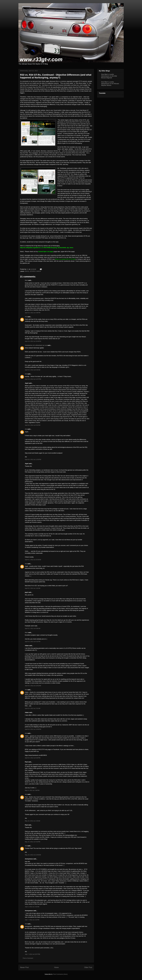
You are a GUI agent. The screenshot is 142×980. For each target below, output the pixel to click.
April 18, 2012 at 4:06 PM (33, 313)
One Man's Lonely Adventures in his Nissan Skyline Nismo (110, 84)
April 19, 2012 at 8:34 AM (33, 370)
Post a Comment (28, 958)
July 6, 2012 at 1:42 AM (32, 907)
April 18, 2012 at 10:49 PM (33, 341)
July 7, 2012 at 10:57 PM (32, 954)
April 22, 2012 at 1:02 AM (33, 588)
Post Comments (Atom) (60, 974)
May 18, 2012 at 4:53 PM (33, 842)
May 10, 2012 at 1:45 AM (33, 821)
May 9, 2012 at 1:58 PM (32, 790)
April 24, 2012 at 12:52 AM (33, 686)
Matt (26, 280)
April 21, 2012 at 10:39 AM (33, 560)
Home (56, 967)
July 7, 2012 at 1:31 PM (32, 920)
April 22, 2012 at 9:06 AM (33, 628)
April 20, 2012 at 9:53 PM (33, 425)
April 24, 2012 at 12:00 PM (33, 729)
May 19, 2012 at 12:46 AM (33, 855)
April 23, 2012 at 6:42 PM (33, 642)
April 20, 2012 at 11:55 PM (33, 459)
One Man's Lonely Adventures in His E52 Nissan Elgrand (109, 76)
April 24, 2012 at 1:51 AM (33, 708)
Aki (26, 317)
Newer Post (24, 967)
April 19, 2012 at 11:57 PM (33, 379)
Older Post (88, 967)
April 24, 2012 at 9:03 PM (33, 758)
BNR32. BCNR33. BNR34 (33, 271)
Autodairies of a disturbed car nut (36, 345)
